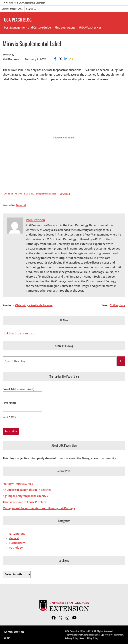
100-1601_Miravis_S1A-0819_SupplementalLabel (29, 194)
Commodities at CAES (12, 9)
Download (65, 194)
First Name (10, 403)
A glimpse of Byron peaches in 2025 (25, 496)
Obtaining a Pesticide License (34, 305)
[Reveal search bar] (31, 9)
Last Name (9, 416)
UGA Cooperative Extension (32, 3)
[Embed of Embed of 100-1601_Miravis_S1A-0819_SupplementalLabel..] (64, 138)
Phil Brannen (35, 220)
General (21, 205)
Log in (7, 638)
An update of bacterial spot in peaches (27, 490)
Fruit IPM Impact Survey (18, 484)
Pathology (16, 548)
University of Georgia (80, 635)
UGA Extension (72, 631)
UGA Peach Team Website (19, 333)
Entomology (17, 534)
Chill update (118, 305)
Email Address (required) (18, 389)
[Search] (121, 361)
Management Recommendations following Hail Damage (39, 508)
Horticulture (17, 543)
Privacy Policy (72, 638)
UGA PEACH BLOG (18, 20)
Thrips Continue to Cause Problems (25, 502)
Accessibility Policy (89, 638)
